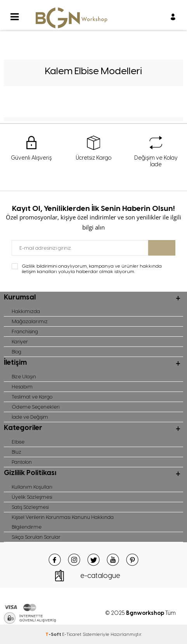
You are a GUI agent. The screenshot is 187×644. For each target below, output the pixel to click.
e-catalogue (100, 576)
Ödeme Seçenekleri (35, 407)
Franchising (25, 332)
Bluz (16, 452)
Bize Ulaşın (24, 377)
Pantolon (22, 462)
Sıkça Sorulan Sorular (36, 537)
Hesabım (22, 387)
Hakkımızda (26, 311)
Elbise (18, 442)
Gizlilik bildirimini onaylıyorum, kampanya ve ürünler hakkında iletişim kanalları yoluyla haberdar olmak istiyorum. (92, 269)
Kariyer (20, 342)
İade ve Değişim (30, 417)
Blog (16, 352)
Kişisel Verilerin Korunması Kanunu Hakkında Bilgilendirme (63, 522)
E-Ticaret (72, 634)
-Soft (54, 634)
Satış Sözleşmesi (30, 507)
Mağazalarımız (30, 321)
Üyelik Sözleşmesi (32, 497)
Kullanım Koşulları (32, 487)
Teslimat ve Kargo (32, 397)
